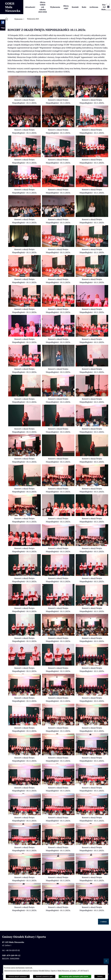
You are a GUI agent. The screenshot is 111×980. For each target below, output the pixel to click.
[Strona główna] (7, 19)
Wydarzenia (18, 19)
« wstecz (103, 922)
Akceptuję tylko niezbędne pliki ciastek (75, 976)
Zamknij (100, 976)
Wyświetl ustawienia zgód (44, 976)
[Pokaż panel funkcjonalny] (108, 7)
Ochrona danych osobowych (18, 976)
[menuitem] (30, 7)
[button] (24, 97)
